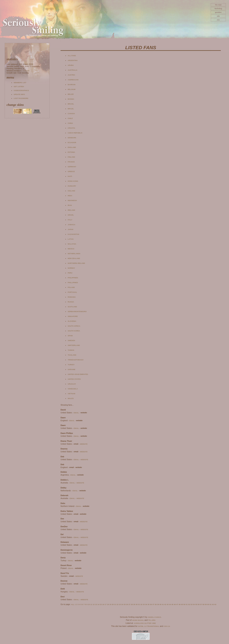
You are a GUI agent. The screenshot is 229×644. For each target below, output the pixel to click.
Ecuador (72, 143)
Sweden (71, 341)
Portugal (72, 292)
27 (129, 604)
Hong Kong (73, 181)
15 (101, 604)
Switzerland (74, 345)
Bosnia (71, 99)
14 (98, 604)
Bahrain (72, 85)
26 (127, 604)
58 (203, 604)
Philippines (73, 278)
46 (175, 604)
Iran (70, 205)
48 (180, 604)
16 (103, 604)
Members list (20, 83)
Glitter (148, 623)
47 (177, 604)
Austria (71, 75)
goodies (218, 12)
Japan (70, 229)
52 (189, 604)
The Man (218, 5)
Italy (70, 220)
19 (110, 604)
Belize (71, 94)
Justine (26, 71)
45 (172, 604)
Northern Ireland (76, 263)
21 (115, 604)
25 (125, 604)
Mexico (71, 249)
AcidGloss (139, 623)
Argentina (73, 60)
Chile (70, 118)
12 (94, 604)
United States (74, 379)
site (218, 16)
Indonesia (72, 200)
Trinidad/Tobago (76, 360)
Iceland (71, 191)
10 (89, 604)
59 (206, 604)
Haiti (70, 176)
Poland (71, 287)
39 (158, 604)
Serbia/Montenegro (77, 312)
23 (120, 604)
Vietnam (71, 394)
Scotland (72, 307)
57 (201, 604)
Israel (71, 215)
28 (132, 604)
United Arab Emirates (78, 374)
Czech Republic (75, 133)
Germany (72, 167)
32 (141, 604)
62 (213, 604)
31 (139, 604)
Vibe (154, 623)
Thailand (72, 355)
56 (199, 604)
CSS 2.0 (167, 626)
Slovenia (72, 321)
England (72, 147)
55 (196, 604)
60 (208, 604)
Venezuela (73, 389)
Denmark (72, 138)
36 (151, 604)
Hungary (72, 186)
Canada (71, 114)
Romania (72, 297)
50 (184, 604)
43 (168, 604)
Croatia (71, 128)
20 (113, 604)
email (76, 413)
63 (215, 604)
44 (170, 604)
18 (108, 604)
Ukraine (72, 369)
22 (118, 604)
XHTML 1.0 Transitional (149, 626)
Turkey (71, 365)
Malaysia (72, 244)
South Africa (74, 326)
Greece (71, 172)
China (70, 123)
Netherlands (74, 254)
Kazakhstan (73, 234)
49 (182, 604)
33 (144, 604)
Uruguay (72, 384)
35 (148, 604)
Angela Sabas (154, 617)
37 (153, 604)
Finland (71, 157)
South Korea (74, 331)
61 (211, 604)
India (70, 196)
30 (136, 604)
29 (134, 604)
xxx (218, 20)
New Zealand (74, 258)
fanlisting (218, 9)
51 (187, 604)
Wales (71, 398)
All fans (72, 56)
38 (156, 604)
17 (106, 604)
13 (96, 604)
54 (194, 604)
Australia (73, 70)
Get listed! (19, 87)
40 (160, 604)
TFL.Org (152, 620)
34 (146, 604)
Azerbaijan (73, 80)
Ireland (71, 210)
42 (165, 604)
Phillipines (73, 283)
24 (122, 604)
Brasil (71, 104)
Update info (19, 94)
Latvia (71, 239)
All (73, 604)
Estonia (71, 152)
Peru (70, 273)
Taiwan (71, 350)
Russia (71, 302)
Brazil (71, 109)
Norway (71, 268)
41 (163, 604)
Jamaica (72, 225)
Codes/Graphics (21, 90)
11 (91, 604)
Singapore (73, 316)
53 (191, 604)
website (84, 444)
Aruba (71, 65)
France (71, 162)
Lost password (21, 98)
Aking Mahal (138, 620)
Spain (70, 336)
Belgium (72, 89)
